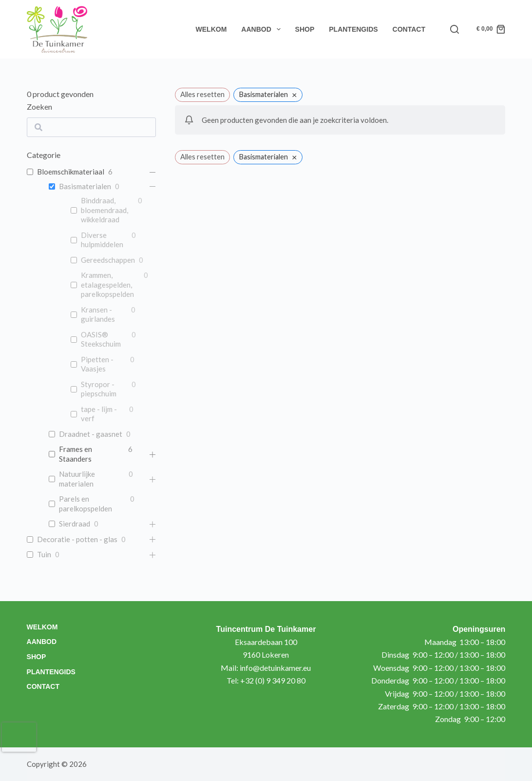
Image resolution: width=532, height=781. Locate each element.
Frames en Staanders (76, 454)
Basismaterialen (85, 186)
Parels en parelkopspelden (85, 504)
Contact (409, 29)
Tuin (44, 554)
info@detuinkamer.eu (275, 668)
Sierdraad (75, 524)
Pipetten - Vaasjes (97, 364)
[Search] (455, 29)
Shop (305, 29)
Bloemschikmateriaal (71, 172)
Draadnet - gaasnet (91, 434)
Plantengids (353, 29)
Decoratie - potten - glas (77, 539)
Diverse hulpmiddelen (102, 240)
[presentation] (19, 737)
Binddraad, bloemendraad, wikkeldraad (104, 210)
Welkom (211, 29)
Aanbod (263, 29)
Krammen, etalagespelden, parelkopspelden (107, 284)
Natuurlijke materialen (77, 479)
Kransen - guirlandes (98, 314)
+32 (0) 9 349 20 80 (273, 680)
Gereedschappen (108, 260)
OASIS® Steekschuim (101, 339)
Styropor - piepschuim (99, 389)
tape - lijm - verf (99, 414)
